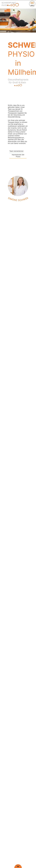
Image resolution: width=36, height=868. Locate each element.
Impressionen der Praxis (18, 156)
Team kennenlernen (16, 151)
